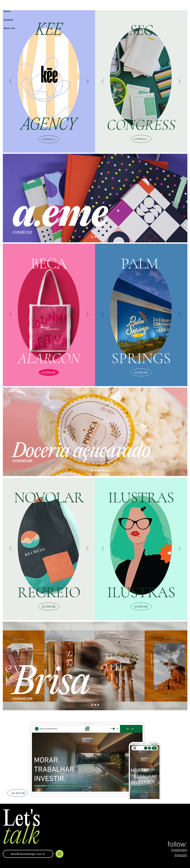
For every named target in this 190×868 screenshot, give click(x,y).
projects (8, 20)
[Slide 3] (98, 237)
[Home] (60, 854)
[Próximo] (87, 81)
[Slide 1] (92, 237)
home (7, 11)
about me (9, 28)
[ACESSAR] (49, 372)
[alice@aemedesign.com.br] (28, 854)
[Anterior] (10, 81)
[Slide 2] (95, 237)
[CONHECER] (49, 139)
